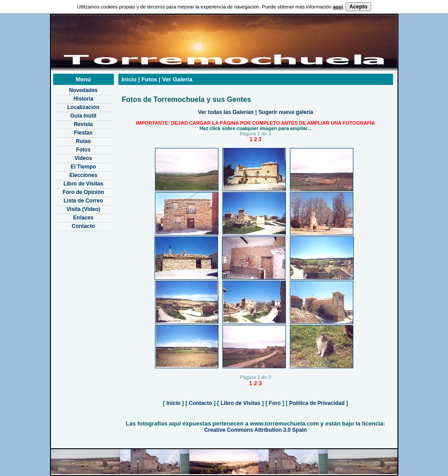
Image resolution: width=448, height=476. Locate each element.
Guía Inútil (83, 116)
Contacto (84, 226)
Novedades (83, 90)
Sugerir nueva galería (286, 112)
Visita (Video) (84, 209)
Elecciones (83, 175)
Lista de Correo (83, 201)
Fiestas (83, 133)
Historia (83, 99)
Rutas (83, 141)
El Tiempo (83, 167)
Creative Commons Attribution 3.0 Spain (255, 430)
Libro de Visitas (83, 184)
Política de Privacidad (317, 403)
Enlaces (83, 218)
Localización (83, 107)
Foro (275, 403)
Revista (83, 124)
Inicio (173, 403)
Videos (83, 158)
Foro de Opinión (83, 192)
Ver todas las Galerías (226, 112)
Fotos (83, 150)
